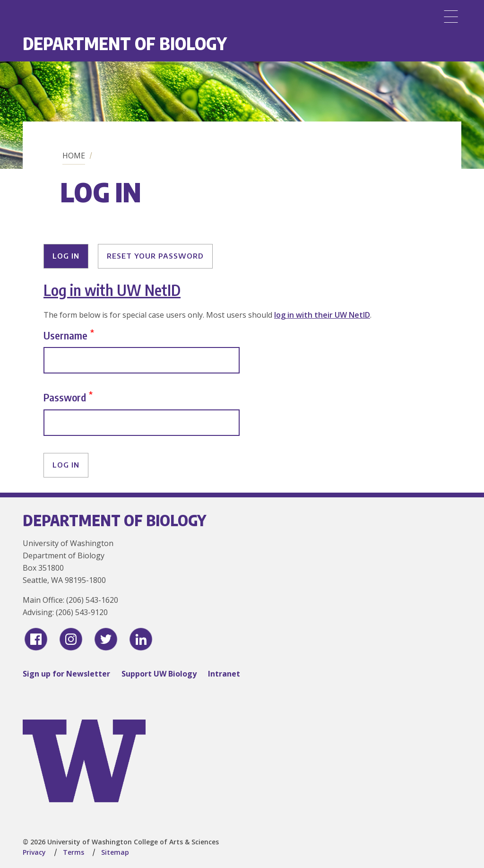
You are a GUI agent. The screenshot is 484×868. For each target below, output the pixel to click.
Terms (73, 852)
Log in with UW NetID (112, 290)
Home (74, 156)
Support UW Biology (159, 674)
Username (65, 335)
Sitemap (115, 852)
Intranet (224, 674)
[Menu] (451, 17)
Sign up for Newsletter (66, 674)
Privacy (34, 852)
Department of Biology (125, 43)
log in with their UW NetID (322, 315)
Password (65, 397)
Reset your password (155, 256)
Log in (66, 256)
